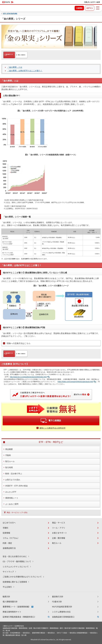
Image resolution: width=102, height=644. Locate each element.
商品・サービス (59, 523)
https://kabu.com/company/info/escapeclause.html (77, 382)
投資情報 (6, 533)
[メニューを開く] (98, 8)
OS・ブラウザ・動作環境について (17, 561)
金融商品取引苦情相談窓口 (63, 617)
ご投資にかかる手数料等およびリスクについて (22, 577)
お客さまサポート (59, 533)
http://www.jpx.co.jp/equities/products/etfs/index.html (30, 377)
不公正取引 (7, 587)
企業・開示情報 (59, 538)
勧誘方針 (6, 597)
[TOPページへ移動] (92, 2)
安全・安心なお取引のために (15, 556)
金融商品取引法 (9, 548)
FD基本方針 (57, 602)
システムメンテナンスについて (16, 567)
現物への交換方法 (22, 55)
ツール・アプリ (59, 528)
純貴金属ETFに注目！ (9, 55)
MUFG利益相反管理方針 (62, 607)
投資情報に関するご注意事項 (15, 582)
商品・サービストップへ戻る (17, 512)
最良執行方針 (58, 597)
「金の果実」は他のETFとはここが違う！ (25, 71)
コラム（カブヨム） (11, 538)
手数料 (5, 528)
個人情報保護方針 (10, 602)
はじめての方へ (9, 523)
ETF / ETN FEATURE (10, 14)
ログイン (90, 8)
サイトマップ (8, 572)
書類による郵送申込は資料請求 (52, 428)
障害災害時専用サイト (12, 612)
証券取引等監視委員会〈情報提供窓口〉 (19, 617)
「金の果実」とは (15, 67)
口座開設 (79, 8)
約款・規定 (7, 543)
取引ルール (57, 543)
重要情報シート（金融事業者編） (17, 607)
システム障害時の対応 (61, 612)
